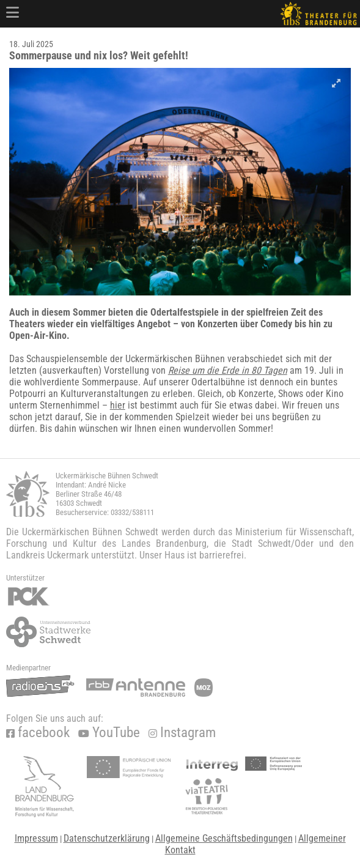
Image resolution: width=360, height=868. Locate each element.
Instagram (182, 733)
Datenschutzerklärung (107, 838)
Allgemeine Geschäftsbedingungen (224, 838)
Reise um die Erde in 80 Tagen (228, 370)
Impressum (36, 838)
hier (118, 405)
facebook (38, 733)
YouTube (109, 733)
